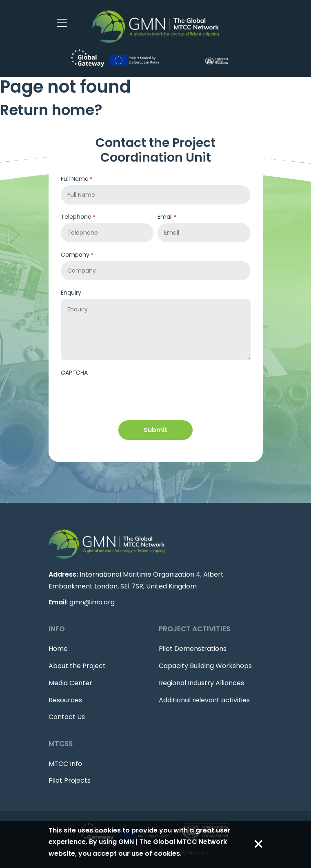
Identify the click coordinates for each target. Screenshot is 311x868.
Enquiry (71, 293)
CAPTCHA (74, 373)
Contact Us (67, 717)
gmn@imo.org (92, 602)
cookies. (168, 854)
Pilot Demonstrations (193, 649)
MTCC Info (65, 764)
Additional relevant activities (204, 700)
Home (58, 649)
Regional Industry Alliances (201, 683)
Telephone (78, 217)
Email (167, 217)
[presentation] (123, 395)
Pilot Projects (70, 780)
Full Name (77, 179)
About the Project (77, 666)
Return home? (51, 110)
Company (77, 255)
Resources (65, 700)
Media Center (70, 683)
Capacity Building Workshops (205, 666)
